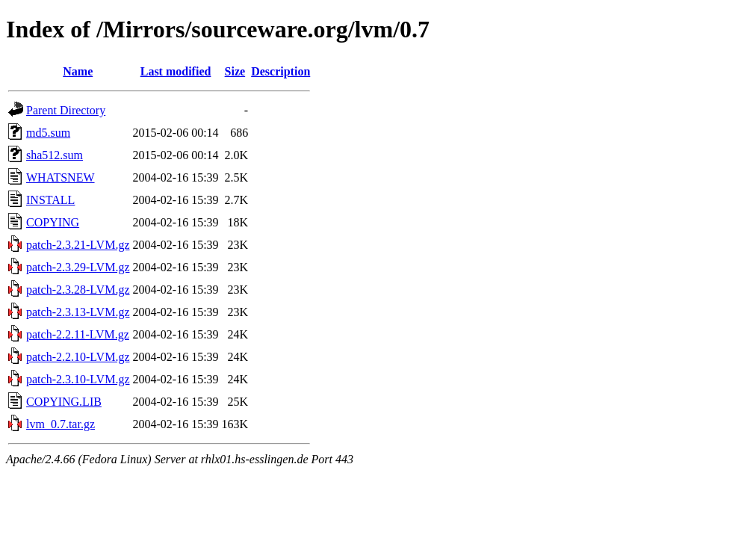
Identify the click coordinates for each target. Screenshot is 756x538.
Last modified (176, 71)
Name (78, 71)
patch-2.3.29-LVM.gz (78, 267)
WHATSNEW (61, 177)
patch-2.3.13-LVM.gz (78, 312)
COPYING (53, 222)
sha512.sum (55, 155)
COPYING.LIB (64, 402)
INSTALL (50, 200)
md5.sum (48, 133)
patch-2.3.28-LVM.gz (78, 290)
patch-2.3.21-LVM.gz (78, 245)
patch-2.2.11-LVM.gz (78, 334)
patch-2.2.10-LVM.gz (78, 357)
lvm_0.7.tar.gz (61, 424)
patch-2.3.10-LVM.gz (78, 379)
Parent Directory (66, 110)
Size (235, 71)
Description (281, 71)
